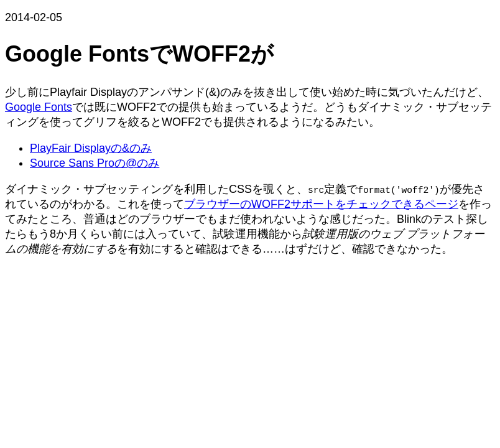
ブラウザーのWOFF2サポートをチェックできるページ (321, 204)
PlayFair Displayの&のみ (91, 148)
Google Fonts (39, 107)
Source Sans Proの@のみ (95, 163)
